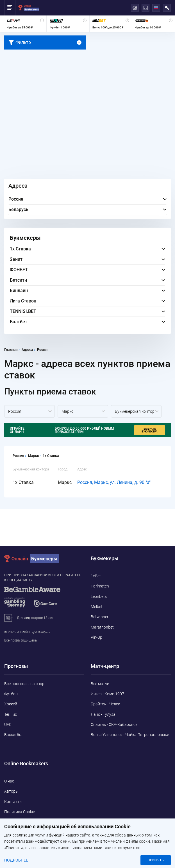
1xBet (96, 576)
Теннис (11, 714)
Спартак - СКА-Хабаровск (114, 725)
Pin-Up (96, 637)
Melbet (97, 607)
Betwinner (100, 617)
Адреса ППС (15, 832)
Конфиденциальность (24, 822)
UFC (8, 725)
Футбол (11, 694)
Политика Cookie (20, 812)
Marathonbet (102, 627)
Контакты (13, 802)
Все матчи (100, 684)
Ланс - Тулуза (103, 714)
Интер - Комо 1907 (107, 694)
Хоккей (11, 704)
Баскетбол (14, 735)
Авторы (11, 791)
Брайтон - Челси (105, 704)
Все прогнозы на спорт (25, 684)
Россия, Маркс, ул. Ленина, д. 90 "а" (114, 482)
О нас (9, 781)
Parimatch (100, 586)
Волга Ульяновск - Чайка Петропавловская (131, 735)
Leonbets (99, 596)
